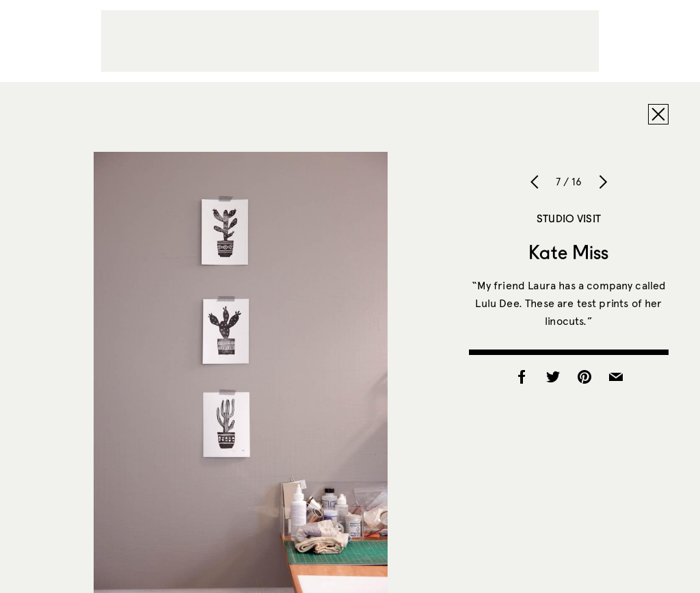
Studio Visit (569, 218)
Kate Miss (568, 252)
